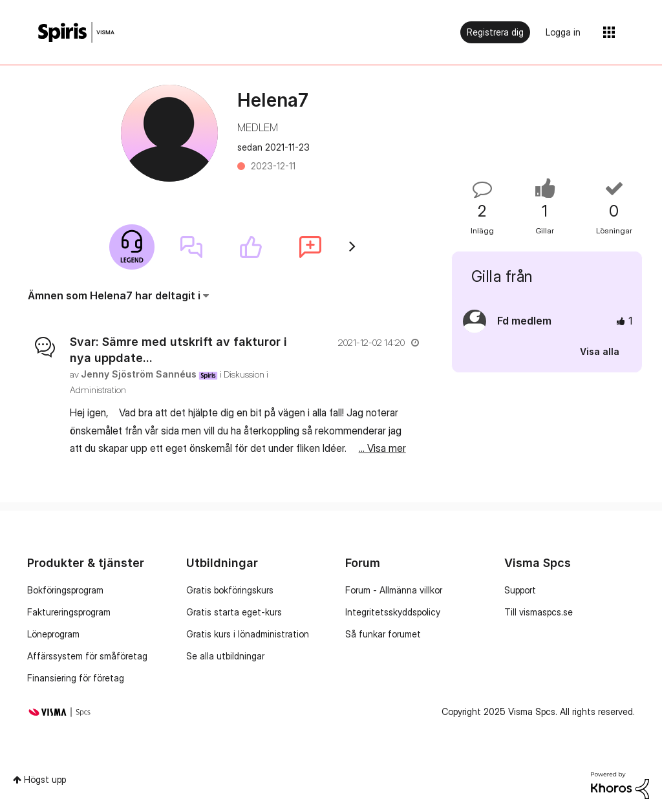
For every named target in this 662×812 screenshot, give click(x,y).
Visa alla (600, 351)
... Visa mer (382, 448)
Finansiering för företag (76, 678)
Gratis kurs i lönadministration (248, 634)
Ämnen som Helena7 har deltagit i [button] (114, 295)
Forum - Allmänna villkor (394, 590)
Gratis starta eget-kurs (234, 612)
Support (520, 590)
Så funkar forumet (383, 634)
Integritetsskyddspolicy (393, 612)
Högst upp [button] (45, 779)
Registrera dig (495, 32)
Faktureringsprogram (69, 612)
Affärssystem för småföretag (87, 656)
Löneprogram (53, 634)
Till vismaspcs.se (539, 612)
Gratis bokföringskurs (230, 590)
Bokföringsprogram (65, 590)
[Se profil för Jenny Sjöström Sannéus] (139, 374)
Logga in (563, 32)
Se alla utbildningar (225, 656)
